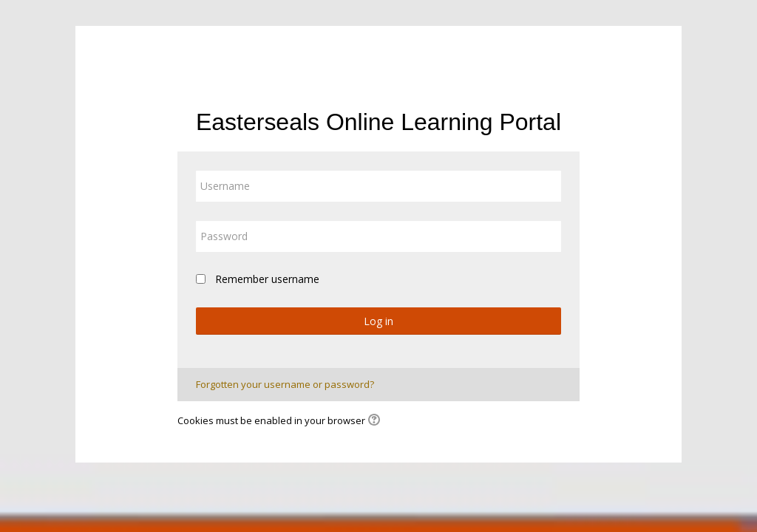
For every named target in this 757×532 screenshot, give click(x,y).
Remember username (267, 279)
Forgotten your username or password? (285, 384)
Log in (378, 321)
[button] (376, 421)
